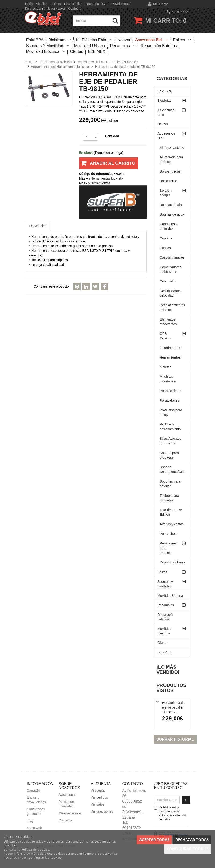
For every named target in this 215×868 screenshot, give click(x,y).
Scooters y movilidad (48, 46)
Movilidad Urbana (90, 46)
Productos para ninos (171, 412)
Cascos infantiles (172, 257)
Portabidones (169, 400)
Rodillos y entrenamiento (170, 427)
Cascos (165, 248)
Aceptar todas (154, 840)
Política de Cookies (35, 850)
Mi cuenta (161, 4)
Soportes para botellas (170, 484)
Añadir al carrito (107, 165)
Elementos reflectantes (168, 322)
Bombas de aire (171, 205)
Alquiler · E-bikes (48, 4)
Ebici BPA (35, 40)
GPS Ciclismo (166, 336)
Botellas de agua (172, 214)
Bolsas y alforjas (166, 193)
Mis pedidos (99, 797)
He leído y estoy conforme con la (170, 813)
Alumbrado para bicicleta (171, 159)
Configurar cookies (188, 849)
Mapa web (35, 828)
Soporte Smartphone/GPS (173, 469)
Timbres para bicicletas (169, 498)
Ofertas (77, 52)
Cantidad (112, 136)
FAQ (30, 821)
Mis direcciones (102, 811)
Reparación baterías (159, 46)
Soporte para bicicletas (169, 455)
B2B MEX (97, 52)
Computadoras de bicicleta (171, 269)
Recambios (123, 46)
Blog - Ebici (56, 8)
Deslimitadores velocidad (171, 293)
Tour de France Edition (171, 512)
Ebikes (182, 40)
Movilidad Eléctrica (46, 52)
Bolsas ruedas (170, 171)
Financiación (73, 4)
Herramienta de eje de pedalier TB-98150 (173, 707)
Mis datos (97, 804)
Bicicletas (60, 40)
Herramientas (170, 357)
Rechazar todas (192, 840)
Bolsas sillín (168, 181)
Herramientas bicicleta (107, 178)
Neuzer (124, 40)
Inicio (29, 4)
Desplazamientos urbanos (172, 307)
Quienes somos (70, 813)
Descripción (38, 226)
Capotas (166, 238)
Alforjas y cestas (172, 524)
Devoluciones (121, 4)
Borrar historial (175, 739)
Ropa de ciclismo (172, 562)
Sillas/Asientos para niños (170, 441)
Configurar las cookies (45, 858)
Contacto (75, 8)
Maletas (166, 367)
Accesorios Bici (152, 40)
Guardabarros (170, 348)
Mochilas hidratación (168, 379)
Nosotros (92, 4)
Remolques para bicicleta (168, 548)
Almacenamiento (172, 148)
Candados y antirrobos (169, 226)
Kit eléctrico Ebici (94, 40)
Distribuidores (35, 8)
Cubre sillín (168, 281)
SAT (105, 4)
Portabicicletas (170, 391)
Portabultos (168, 534)
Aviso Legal (67, 795)
